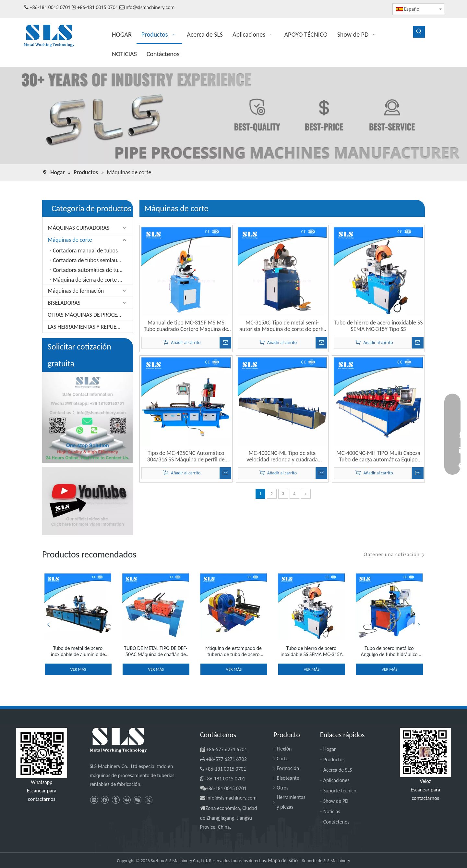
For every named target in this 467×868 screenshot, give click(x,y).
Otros (282, 788)
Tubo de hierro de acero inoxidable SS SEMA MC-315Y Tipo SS (378, 326)
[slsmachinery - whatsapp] (42, 753)
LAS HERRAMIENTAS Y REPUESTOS (88, 327)
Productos (334, 759)
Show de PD (336, 801)
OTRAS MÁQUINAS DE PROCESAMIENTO (90, 315)
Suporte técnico (340, 791)
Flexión (284, 749)
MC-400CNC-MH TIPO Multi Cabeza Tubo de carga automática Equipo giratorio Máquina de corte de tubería (378, 456)
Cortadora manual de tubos (85, 251)
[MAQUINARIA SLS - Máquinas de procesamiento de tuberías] (233, 116)
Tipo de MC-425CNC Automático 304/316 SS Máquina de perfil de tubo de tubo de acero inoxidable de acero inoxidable (186, 456)
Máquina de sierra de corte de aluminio (93, 280)
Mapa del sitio (283, 860)
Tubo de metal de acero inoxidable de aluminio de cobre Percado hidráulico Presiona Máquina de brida (78, 651)
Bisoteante (288, 778)
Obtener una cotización (392, 554)
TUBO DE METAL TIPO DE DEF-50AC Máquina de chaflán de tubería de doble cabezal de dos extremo (156, 651)
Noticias (332, 811)
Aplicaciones (336, 780)
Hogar (330, 749)
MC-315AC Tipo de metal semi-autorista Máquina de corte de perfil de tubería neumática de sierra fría (282, 326)
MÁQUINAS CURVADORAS (78, 228)
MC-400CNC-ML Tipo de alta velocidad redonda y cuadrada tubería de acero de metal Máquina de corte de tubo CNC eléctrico (282, 456)
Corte (282, 758)
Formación (288, 768)
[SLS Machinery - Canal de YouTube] (88, 501)
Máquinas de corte (70, 240)
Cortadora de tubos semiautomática (93, 260)
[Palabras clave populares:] (419, 32)
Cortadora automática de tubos (90, 270)
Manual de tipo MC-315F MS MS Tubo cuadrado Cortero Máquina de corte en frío (186, 326)
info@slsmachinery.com (150, 7)
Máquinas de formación (76, 291)
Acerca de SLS (338, 770)
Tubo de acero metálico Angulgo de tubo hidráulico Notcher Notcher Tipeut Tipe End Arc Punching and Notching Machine (389, 651)
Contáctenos (336, 822)
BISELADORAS (64, 303)
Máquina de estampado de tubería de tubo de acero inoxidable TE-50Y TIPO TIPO (233, 651)
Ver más (78, 669)
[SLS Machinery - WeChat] (425, 752)
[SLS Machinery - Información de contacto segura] (88, 417)
